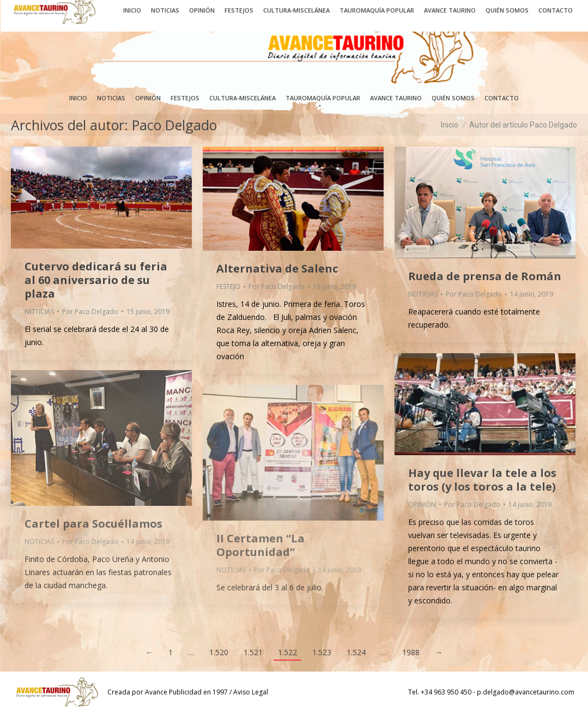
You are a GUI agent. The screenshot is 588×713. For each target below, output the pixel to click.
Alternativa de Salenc (277, 268)
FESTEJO (228, 286)
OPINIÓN (422, 504)
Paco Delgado (174, 125)
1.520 (219, 652)
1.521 (253, 652)
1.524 (356, 652)
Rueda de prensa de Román (485, 276)
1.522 (287, 652)
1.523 (322, 652)
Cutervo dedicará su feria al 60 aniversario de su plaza (96, 280)
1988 (411, 652)
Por (90, 312)
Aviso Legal (251, 692)
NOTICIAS (39, 312)
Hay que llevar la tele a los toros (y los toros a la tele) (482, 480)
